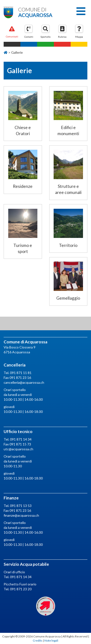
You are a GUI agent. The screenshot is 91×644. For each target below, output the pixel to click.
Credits (38, 640)
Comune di (45, 12)
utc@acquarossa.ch (18, 449)
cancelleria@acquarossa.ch (24, 382)
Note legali (51, 640)
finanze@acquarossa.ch (21, 515)
